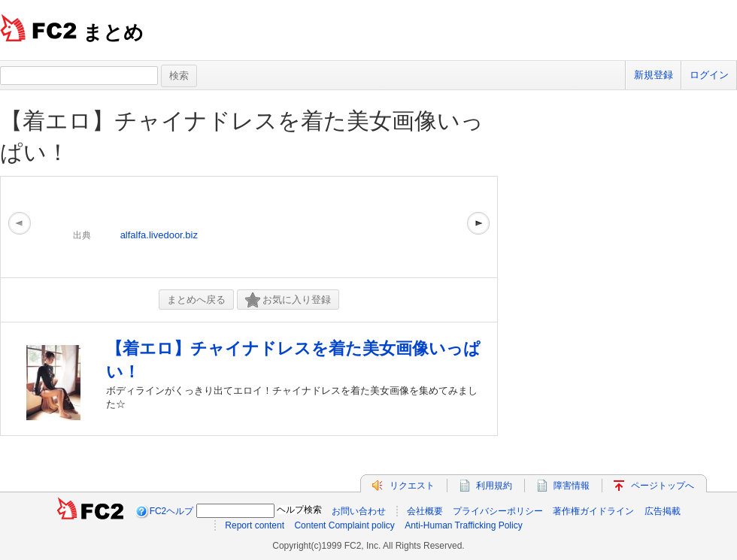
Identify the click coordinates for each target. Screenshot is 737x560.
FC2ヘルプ (172, 511)
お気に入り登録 (288, 300)
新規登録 (654, 75)
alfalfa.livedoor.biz (159, 235)
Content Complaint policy (344, 525)
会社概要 (425, 511)
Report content (255, 525)
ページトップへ (663, 486)
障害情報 (572, 486)
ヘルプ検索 (299, 510)
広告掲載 (663, 511)
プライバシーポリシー (498, 511)
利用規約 (494, 486)
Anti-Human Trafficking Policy (464, 525)
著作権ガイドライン (593, 511)
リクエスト (412, 486)
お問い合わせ (359, 511)
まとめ (113, 32)
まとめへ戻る (196, 300)
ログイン (709, 75)
